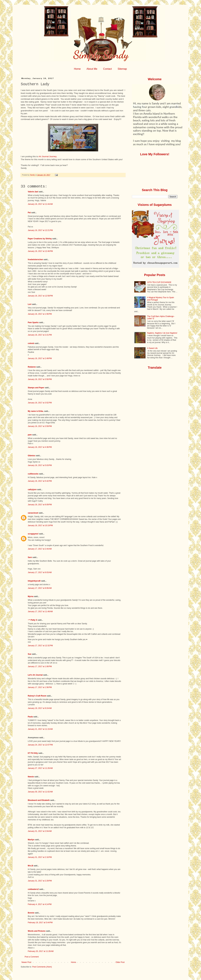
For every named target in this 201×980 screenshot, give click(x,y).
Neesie (31, 777)
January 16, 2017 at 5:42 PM (40, 481)
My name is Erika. (36, 411)
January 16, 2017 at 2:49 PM (40, 358)
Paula (30, 717)
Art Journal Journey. (48, 156)
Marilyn (31, 840)
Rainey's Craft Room (37, 696)
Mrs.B (30, 866)
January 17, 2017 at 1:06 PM (40, 666)
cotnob (31, 343)
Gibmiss (31, 456)
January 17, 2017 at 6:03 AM (40, 572)
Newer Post (26, 962)
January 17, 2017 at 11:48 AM (40, 612)
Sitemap (122, 69)
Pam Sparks (33, 322)
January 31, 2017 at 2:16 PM (40, 857)
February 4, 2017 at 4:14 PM (40, 904)
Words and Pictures (37, 931)
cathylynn (32, 490)
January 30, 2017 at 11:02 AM (40, 792)
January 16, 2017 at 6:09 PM (40, 505)
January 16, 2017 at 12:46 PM (40, 251)
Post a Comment (32, 957)
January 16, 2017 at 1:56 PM (40, 314)
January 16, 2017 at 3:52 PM (40, 403)
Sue (30, 654)
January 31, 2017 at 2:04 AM (40, 831)
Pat (29, 213)
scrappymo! (33, 534)
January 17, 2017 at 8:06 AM (40, 588)
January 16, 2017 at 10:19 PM (40, 525)
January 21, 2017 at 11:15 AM (40, 729)
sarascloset (33, 513)
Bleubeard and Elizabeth (39, 800)
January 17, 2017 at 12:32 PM (40, 646)
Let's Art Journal (35, 675)
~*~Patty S (32, 620)
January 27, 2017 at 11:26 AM (40, 768)
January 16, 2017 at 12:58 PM (40, 296)
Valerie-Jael (33, 192)
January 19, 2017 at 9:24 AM (40, 708)
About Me (92, 69)
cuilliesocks (33, 474)
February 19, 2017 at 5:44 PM (40, 923)
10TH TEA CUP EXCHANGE (159, 282)
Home (77, 69)
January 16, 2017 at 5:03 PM (40, 465)
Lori (30, 304)
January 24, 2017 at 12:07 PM (40, 745)
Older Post (120, 962)
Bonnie (31, 913)
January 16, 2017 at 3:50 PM (40, 379)
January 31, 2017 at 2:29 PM (40, 881)
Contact (107, 69)
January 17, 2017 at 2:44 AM (40, 549)
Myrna (31, 596)
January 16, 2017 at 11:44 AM (40, 204)
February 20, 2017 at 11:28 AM (41, 951)
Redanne (32, 367)
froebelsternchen (35, 260)
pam (30, 435)
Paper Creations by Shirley (40, 239)
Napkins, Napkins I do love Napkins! (162, 333)
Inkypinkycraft (34, 581)
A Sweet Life (152, 348)
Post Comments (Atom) (42, 967)
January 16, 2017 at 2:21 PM (40, 335)
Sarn (30, 557)
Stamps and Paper (36, 388)
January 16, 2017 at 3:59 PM (40, 426)
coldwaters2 (33, 889)
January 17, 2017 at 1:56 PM (40, 687)
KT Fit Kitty (33, 753)
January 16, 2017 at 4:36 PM (40, 447)
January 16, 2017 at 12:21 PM (40, 230)
